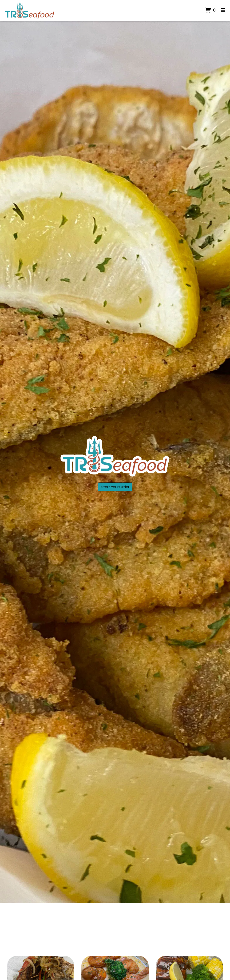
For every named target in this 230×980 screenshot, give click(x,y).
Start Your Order (115, 487)
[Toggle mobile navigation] (223, 11)
